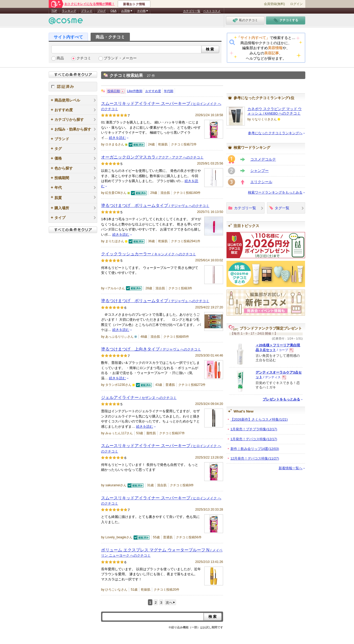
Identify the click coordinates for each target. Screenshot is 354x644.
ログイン (296, 4)
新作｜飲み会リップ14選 (255, 449)
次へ (169, 603)
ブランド (87, 11)
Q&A (114, 11)
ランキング (69, 11)
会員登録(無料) (274, 4)
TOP (54, 11)
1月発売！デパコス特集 (254, 439)
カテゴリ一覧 (192, 11)
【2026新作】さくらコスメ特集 (259, 419)
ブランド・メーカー (120, 58)
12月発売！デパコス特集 (255, 458)
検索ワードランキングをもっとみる (275, 192)
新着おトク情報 (134, 4)
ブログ (101, 11)
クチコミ (84, 58)
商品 (60, 58)
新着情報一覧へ (291, 468)
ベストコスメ (212, 11)
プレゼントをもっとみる (281, 399)
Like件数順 (135, 91)
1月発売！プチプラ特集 (254, 429)
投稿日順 (114, 91)
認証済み (73, 87)
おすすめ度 (153, 91)
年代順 (169, 91)
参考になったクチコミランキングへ (275, 133)
